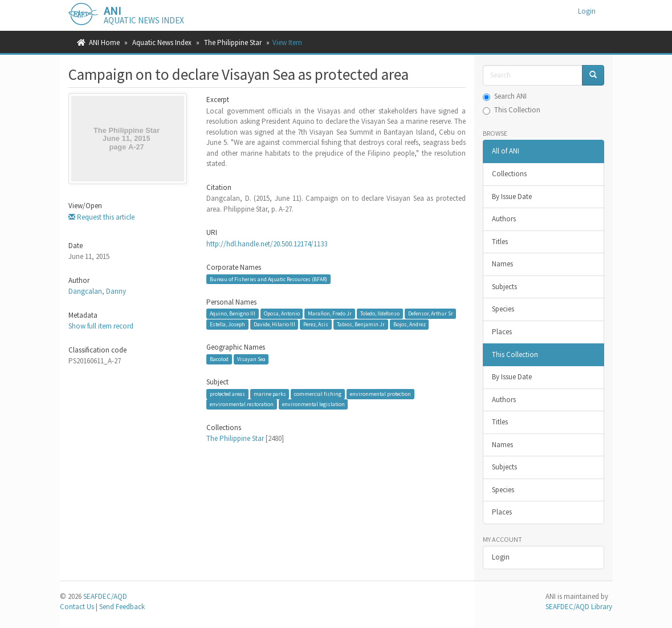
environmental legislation (313, 404)
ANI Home (104, 42)
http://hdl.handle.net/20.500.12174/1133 (267, 244)
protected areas (227, 394)
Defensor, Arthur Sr (431, 313)
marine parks (270, 394)
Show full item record (101, 326)
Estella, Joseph (227, 324)
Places (502, 332)
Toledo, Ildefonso (380, 313)
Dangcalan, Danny (97, 291)
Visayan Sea (251, 359)
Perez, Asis (316, 324)
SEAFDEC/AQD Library (579, 607)
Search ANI (505, 96)
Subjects (504, 287)
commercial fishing (318, 394)
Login (501, 557)
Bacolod (219, 359)
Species (503, 309)
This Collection (512, 110)
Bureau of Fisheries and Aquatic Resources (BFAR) (268, 279)
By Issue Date (512, 196)
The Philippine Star (233, 42)
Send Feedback (122, 607)
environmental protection (380, 394)
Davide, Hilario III (274, 324)
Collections (509, 174)
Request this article (101, 217)
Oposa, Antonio (282, 313)
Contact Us (77, 607)
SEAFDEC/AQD (105, 596)
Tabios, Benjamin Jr (361, 324)
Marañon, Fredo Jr (330, 313)
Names (502, 264)
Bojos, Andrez (410, 324)
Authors (504, 219)
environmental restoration (242, 404)
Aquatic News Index (162, 42)
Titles (500, 242)
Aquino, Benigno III (233, 313)
